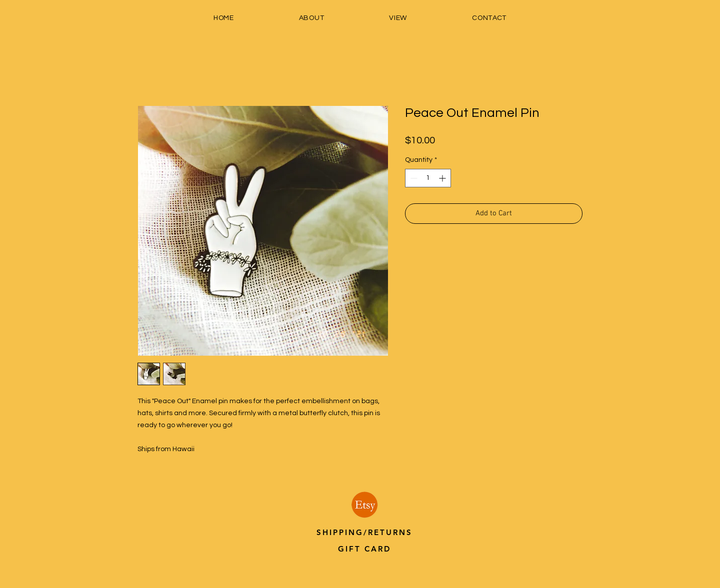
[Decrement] (413, 178)
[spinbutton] (428, 178)
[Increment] (443, 178)
